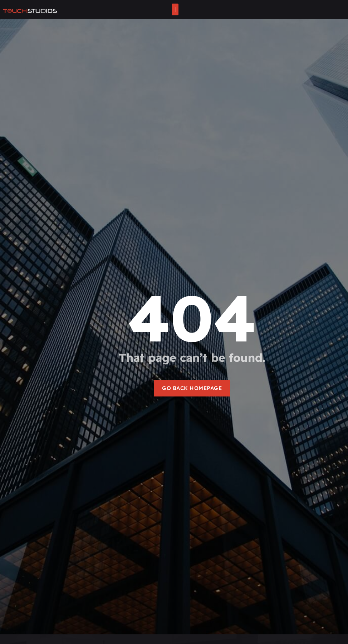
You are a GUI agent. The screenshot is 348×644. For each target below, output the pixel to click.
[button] (175, 9)
